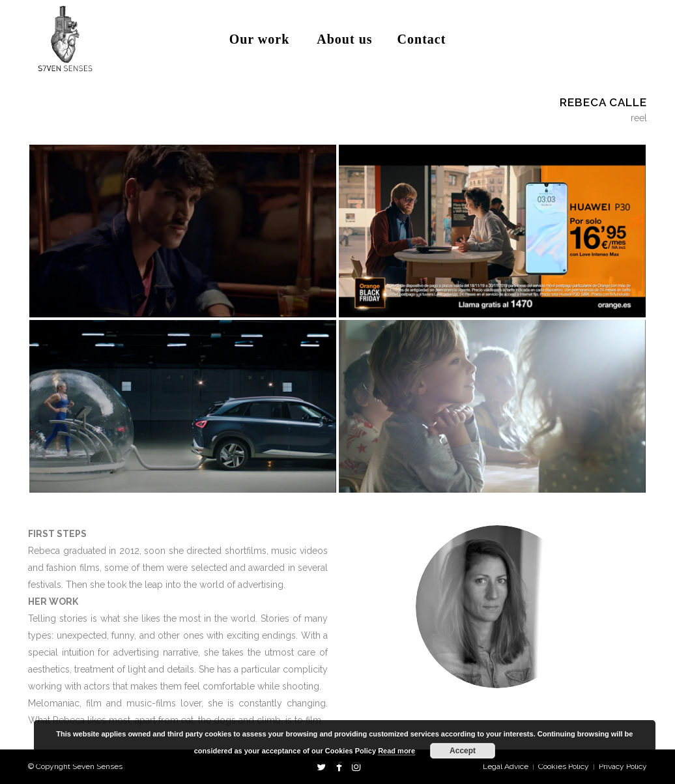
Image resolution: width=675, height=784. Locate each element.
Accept (463, 751)
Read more (396, 751)
